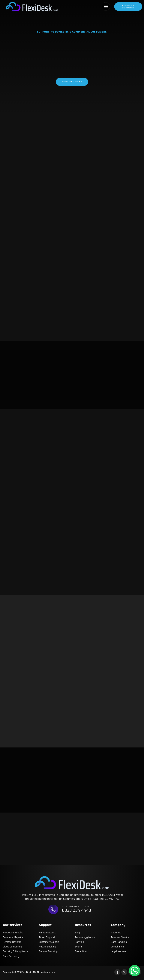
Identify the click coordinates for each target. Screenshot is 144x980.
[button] (106, 7)
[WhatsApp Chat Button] (135, 971)
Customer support (77, 908)
